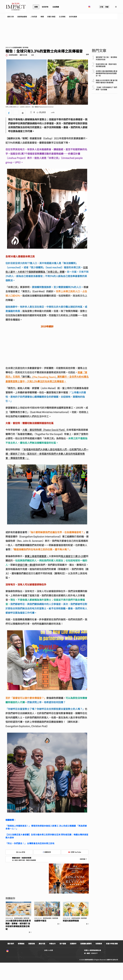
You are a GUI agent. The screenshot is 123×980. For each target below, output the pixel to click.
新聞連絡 (21, 944)
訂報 (101, 7)
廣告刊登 (42, 944)
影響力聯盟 (51, 17)
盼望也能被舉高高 (71, 921)
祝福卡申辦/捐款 (112, 944)
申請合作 (52, 944)
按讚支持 (47, 852)
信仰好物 (45, 7)
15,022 (41, 112)
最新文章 (11, 17)
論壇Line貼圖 (49, 950)
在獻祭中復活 (40, 921)
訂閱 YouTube (75, 852)
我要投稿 (32, 944)
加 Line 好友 (19, 852)
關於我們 (11, 944)
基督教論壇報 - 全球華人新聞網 (16, 7)
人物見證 (34, 17)
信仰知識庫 (73, 17)
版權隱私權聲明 (86, 944)
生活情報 (62, 17)
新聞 (36, 7)
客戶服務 (63, 944)
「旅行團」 (26, 377)
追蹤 (33, 55)
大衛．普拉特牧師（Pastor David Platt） (44, 430)
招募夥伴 (73, 944)
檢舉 (87, 54)
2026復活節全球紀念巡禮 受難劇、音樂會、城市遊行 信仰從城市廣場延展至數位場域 (18, 925)
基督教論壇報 (22, 17)
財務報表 (99, 944)
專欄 (42, 17)
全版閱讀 (56, 7)
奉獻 (107, 7)
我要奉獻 (84, 859)
